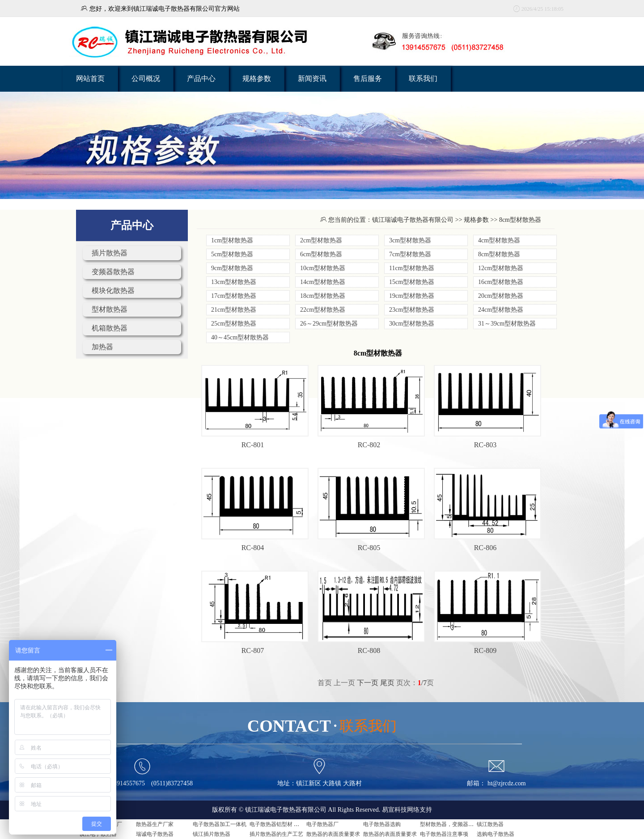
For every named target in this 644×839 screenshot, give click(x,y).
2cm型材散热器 (321, 240)
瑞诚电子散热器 (155, 834)
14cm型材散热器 (323, 282)
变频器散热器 (113, 272)
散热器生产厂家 (155, 824)
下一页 (368, 683)
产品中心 (201, 78)
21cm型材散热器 (234, 310)
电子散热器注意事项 (444, 834)
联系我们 (423, 78)
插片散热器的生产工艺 (276, 834)
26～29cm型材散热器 (329, 324)
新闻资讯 (312, 78)
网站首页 (90, 78)
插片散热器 (110, 253)
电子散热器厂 (322, 824)
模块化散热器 (113, 290)
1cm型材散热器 (232, 240)
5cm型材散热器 (232, 254)
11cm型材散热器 (412, 268)
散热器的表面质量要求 (333, 834)
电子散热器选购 (382, 824)
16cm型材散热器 (501, 282)
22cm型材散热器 (323, 310)
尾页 (387, 683)
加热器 (102, 347)
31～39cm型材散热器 (507, 324)
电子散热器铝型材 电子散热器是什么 (293, 824)
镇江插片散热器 (212, 834)
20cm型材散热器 (501, 296)
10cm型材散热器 (323, 268)
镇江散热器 (490, 824)
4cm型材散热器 (499, 240)
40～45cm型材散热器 (240, 337)
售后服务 (368, 78)
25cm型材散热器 (234, 324)
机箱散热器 (110, 328)
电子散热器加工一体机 (220, 824)
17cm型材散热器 (234, 296)
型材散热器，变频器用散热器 (455, 824)
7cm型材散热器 (410, 254)
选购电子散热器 (496, 834)
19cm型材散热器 (412, 296)
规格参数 (257, 78)
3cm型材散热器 (410, 240)
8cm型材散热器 (499, 254)
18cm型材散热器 (323, 296)
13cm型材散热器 (234, 282)
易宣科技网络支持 (407, 810)
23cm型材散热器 (412, 310)
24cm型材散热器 (501, 310)
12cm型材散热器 (501, 268)
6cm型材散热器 (321, 254)
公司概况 (146, 78)
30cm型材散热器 (412, 324)
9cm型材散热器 (232, 268)
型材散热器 (110, 309)
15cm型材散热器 (412, 282)
